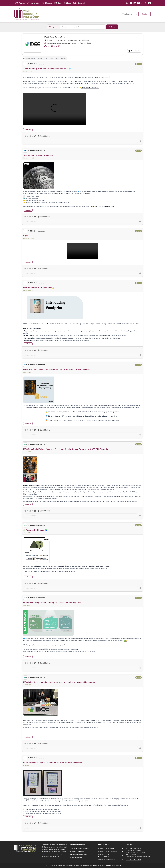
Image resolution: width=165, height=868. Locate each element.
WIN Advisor (20, 3)
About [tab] (57, 58)
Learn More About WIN (134, 860)
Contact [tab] (63, 58)
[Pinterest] (149, 3)
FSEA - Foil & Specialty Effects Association (105, 406)
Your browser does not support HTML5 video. (55, 109)
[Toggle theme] (127, 3)
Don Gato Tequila (31, 809)
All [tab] (24, 58)
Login (145, 14)
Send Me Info (134, 51)
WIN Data (58, 3)
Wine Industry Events (110, 860)
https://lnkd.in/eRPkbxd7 (105, 206)
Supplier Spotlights (77, 852)
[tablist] (44, 58)
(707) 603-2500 (85, 43)
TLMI (28, 799)
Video (26, 236)
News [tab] (28, 58)
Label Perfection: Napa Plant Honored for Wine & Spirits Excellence (53, 763)
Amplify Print (37, 408)
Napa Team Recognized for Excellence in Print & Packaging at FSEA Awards (56, 369)
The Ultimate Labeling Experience (38, 155)
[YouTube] (142, 3)
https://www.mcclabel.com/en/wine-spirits (61, 43)
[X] (138, 3)
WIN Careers (47, 3)
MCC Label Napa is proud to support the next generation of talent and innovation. (59, 682)
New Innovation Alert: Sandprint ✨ (39, 288)
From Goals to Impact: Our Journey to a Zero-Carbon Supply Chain (53, 603)
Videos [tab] (33, 58)
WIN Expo (67, 3)
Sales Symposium (80, 3)
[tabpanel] (82, 450)
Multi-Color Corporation (55, 37)
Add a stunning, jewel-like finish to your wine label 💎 (47, 69)
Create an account (130, 14)
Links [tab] (51, 58)
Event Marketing (76, 858)
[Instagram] (146, 3)
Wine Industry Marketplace (110, 856)
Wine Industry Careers (110, 852)
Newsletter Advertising (78, 855)
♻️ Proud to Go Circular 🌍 (35, 530)
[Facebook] (131, 3)
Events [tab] (46, 58)
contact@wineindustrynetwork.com (138, 857)
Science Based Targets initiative (71, 641)
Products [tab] (40, 58)
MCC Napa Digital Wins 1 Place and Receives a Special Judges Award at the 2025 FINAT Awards (66, 449)
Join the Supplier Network (79, 849)
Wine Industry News (110, 849)
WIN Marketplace (34, 3)
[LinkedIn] (135, 3)
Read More (28, 130)
